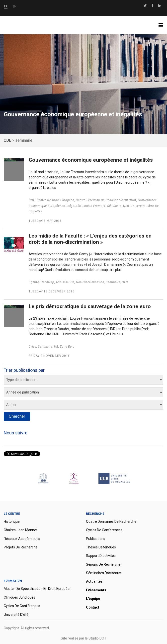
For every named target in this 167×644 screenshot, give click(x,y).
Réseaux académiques (22, 539)
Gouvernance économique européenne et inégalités (91, 160)
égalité (34, 282)
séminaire (114, 206)
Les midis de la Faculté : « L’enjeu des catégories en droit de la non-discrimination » (90, 239)
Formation (13, 581)
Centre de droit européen (55, 200)
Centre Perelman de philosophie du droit (106, 200)
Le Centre (12, 514)
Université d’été (16, 615)
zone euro (67, 347)
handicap (47, 282)
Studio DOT (97, 638)
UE (56, 347)
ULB (126, 206)
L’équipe (93, 599)
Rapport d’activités (101, 556)
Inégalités (74, 206)
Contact (93, 607)
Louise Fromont (94, 206)
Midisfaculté (65, 282)
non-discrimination (90, 282)
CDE (32, 200)
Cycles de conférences (104, 530)
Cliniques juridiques (19, 597)
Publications (96, 539)
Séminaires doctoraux (103, 573)
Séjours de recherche (103, 564)
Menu (163, 25)
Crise (33, 347)
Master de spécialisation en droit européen (38, 589)
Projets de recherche (21, 547)
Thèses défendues (101, 547)
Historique (12, 521)
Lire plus (50, 188)
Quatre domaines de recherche (111, 521)
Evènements (96, 590)
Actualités (94, 581)
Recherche (95, 514)
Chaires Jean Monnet (21, 530)
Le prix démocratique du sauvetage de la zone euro (90, 306)
